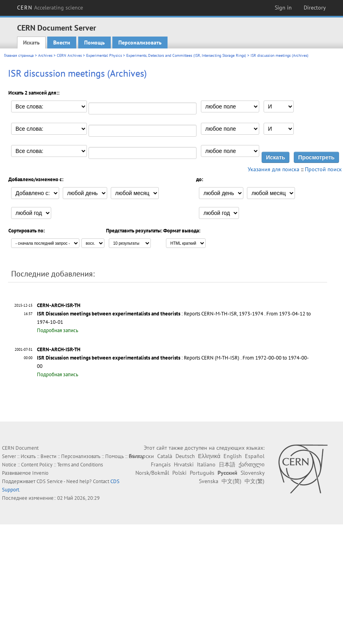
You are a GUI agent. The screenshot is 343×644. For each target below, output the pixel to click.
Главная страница (19, 55)
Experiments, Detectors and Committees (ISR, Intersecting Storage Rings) (186, 55)
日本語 (227, 464)
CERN (50, 8)
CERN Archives (69, 55)
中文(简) (231, 481)
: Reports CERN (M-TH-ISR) (138, 358)
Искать (31, 43)
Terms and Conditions (80, 465)
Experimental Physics (104, 55)
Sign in (283, 8)
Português (202, 473)
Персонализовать (140, 43)
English (233, 456)
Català (165, 456)
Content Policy (37, 465)
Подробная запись (58, 330)
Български (142, 456)
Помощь (94, 43)
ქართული (251, 464)
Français (161, 464)
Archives (45, 55)
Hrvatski (184, 464)
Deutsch (185, 456)
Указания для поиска (274, 169)
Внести (62, 43)
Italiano (206, 464)
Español (255, 456)
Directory (315, 8)
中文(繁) (254, 481)
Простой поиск (323, 169)
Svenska (209, 481)
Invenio (40, 473)
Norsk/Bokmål (152, 473)
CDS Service (50, 481)
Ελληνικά (209, 456)
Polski (179, 473)
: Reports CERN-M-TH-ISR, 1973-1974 (150, 314)
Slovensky (252, 473)
